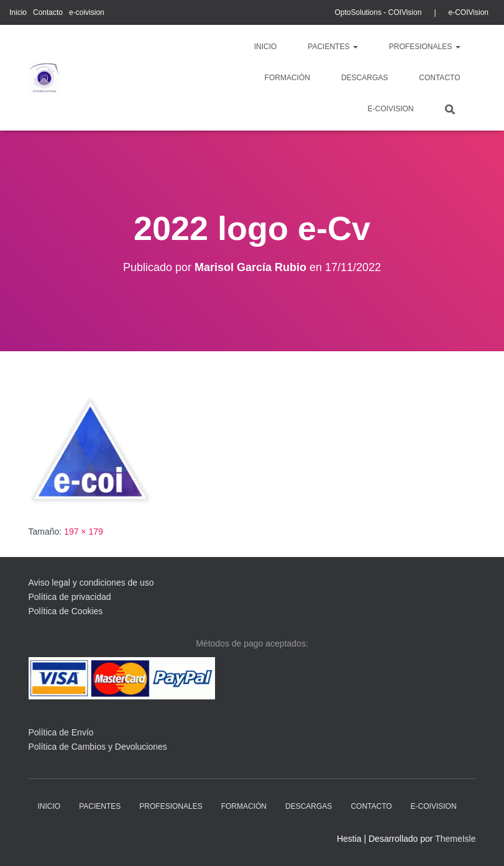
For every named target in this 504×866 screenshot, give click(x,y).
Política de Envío (61, 732)
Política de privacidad (70, 597)
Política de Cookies (66, 611)
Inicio (18, 12)
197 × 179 (84, 532)
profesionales (425, 47)
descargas (364, 78)
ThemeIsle (455, 839)
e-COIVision (469, 12)
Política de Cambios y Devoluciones (98, 747)
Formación (287, 78)
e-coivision (87, 12)
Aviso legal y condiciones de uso (91, 583)
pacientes (332, 47)
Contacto (48, 12)
